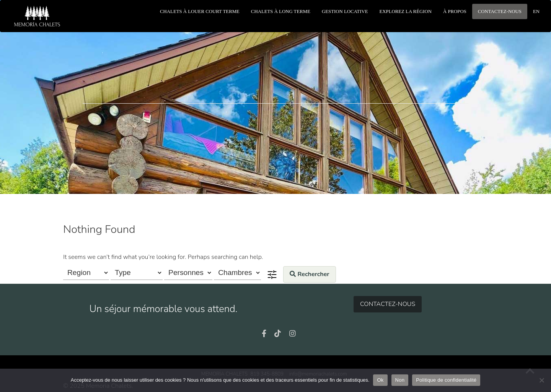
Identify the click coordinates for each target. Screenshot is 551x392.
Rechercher (309, 274)
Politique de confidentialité (446, 380)
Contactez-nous (388, 304)
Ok (380, 380)
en (536, 11)
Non (400, 380)
